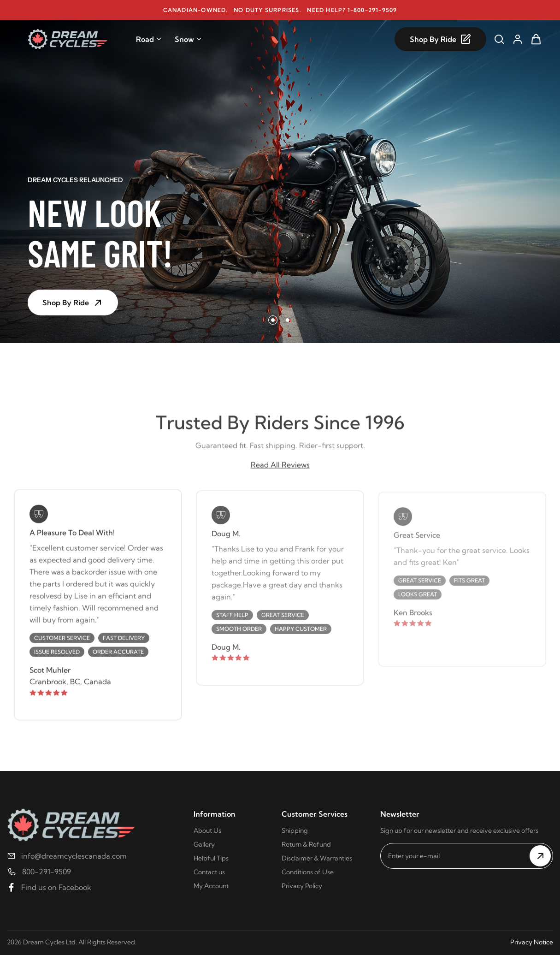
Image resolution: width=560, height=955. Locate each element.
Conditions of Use (308, 872)
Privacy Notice (532, 942)
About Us (207, 830)
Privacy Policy (302, 886)
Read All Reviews (280, 468)
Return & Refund (306, 844)
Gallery (204, 844)
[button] (273, 320)
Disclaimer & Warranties (317, 858)
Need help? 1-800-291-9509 (352, 10)
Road (149, 39)
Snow (188, 39)
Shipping (295, 830)
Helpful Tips (211, 858)
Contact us (209, 872)
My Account (211, 886)
